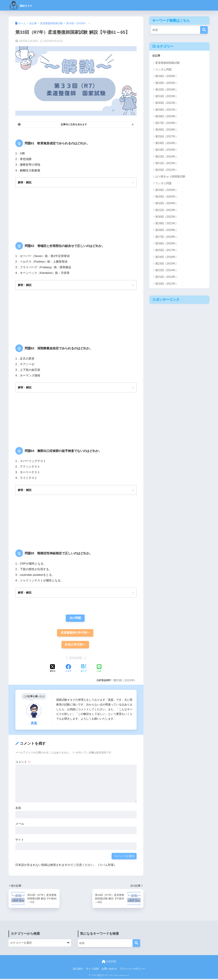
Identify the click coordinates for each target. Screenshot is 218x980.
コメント (23, 763)
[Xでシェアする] (53, 670)
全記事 (156, 56)
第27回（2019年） (167, 123)
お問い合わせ (109, 970)
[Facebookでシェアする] (68, 670)
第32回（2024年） (167, 90)
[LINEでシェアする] (99, 670)
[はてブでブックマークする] (84, 670)
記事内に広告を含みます (74, 124)
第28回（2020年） (167, 116)
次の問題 (75, 619)
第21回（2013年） (167, 163)
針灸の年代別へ (75, 646)
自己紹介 (78, 970)
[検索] (204, 30)
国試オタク (25, 5)
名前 (18, 809)
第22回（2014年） (167, 157)
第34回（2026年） (167, 76)
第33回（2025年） (125, 681)
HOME (109, 963)
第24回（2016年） (167, 143)
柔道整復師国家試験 (168, 63)
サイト (20, 841)
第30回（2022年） (167, 103)
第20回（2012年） (167, 170)
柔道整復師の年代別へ (75, 634)
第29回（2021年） (167, 110)
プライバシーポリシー (132, 970)
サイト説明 (92, 970)
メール (20, 825)
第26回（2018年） (167, 130)
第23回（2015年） (167, 150)
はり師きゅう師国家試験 (170, 177)
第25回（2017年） (167, 136)
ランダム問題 (163, 70)
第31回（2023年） (167, 96)
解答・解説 (25, 182)
